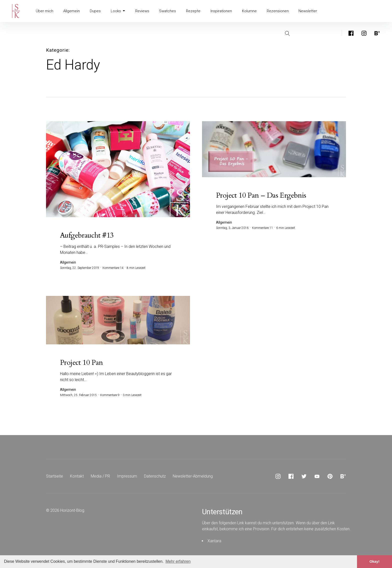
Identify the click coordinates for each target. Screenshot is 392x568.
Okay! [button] (374, 562)
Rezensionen (273, 11)
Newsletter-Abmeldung (193, 476)
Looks (116, 11)
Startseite (54, 476)
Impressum (127, 476)
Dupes (94, 11)
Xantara (214, 541)
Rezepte (190, 11)
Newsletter (302, 11)
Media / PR (100, 476)
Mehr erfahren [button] (178, 561)
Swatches (165, 11)
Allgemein (70, 11)
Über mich (44, 11)
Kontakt (77, 476)
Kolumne (245, 11)
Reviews (140, 11)
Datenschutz (155, 476)
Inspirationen (217, 11)
